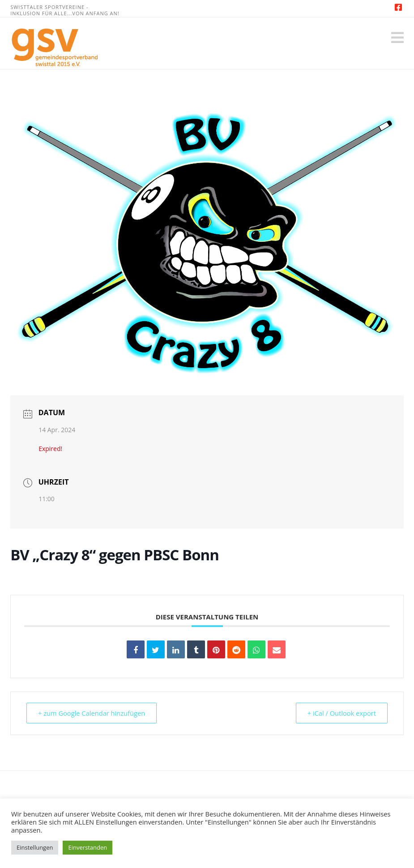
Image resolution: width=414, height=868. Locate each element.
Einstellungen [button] (35, 847)
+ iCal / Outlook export (339, 713)
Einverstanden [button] (87, 847)
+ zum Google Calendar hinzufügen (94, 713)
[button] (397, 38)
